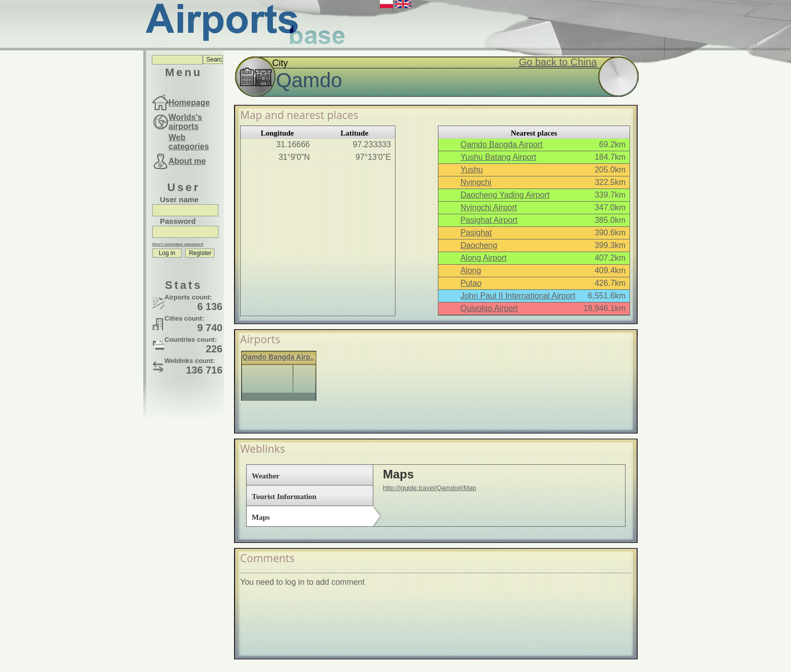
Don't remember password (178, 244)
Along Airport (484, 258)
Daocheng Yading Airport (505, 195)
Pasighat (476, 233)
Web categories (189, 142)
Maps (261, 517)
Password (178, 221)
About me (187, 161)
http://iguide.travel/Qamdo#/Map (430, 488)
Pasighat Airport (489, 220)
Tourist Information (284, 497)
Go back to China (558, 62)
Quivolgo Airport (489, 308)
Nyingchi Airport (489, 207)
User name (179, 199)
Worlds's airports (185, 122)
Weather (266, 476)
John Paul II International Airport (518, 296)
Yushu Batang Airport (498, 157)
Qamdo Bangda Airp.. (278, 357)
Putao (471, 283)
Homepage (189, 103)
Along (471, 270)
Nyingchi (476, 182)
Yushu (472, 170)
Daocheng (479, 245)
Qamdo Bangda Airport (502, 144)
